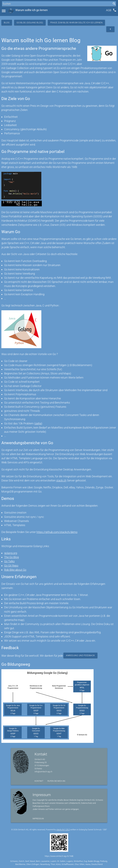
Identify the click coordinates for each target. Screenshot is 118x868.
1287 (105, 830)
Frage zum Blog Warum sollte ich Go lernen (76, 23)
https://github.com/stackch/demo (57, 532)
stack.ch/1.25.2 (63, 830)
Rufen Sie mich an (56, 781)
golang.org (11, 553)
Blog (7, 23)
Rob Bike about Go (15, 570)
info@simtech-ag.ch (43, 772)
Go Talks (9, 561)
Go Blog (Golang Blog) (30, 23)
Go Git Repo (11, 566)
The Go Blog (11, 557)
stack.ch (61, 480)
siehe (38, 423)
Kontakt (39, 781)
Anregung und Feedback (80, 655)
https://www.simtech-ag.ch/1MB (59, 856)
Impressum (38, 819)
